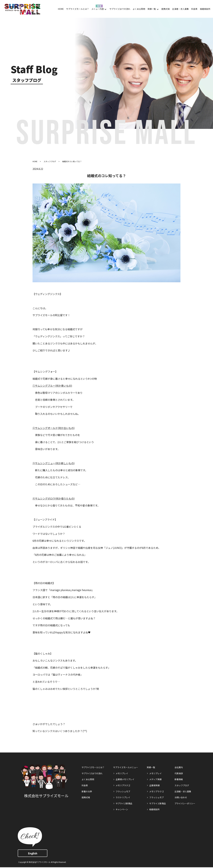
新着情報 (179, 779)
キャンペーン (122, 809)
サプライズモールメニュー (126, 767)
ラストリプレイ (123, 797)
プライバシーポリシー (185, 803)
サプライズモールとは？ (78, 9)
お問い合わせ (181, 797)
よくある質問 (139, 9)
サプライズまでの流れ (120, 9)
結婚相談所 (205, 9)
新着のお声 (87, 791)
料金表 (194, 9)
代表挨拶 (179, 773)
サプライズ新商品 (124, 803)
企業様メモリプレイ (125, 779)
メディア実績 (155, 779)
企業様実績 (154, 785)
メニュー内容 (98, 9)
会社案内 (179, 767)
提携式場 (166, 9)
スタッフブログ (50, 161)
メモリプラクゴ (123, 785)
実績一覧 (152, 9)
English (33, 853)
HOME (61, 9)
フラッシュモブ (123, 791)
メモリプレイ (122, 773)
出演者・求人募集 (180, 9)
